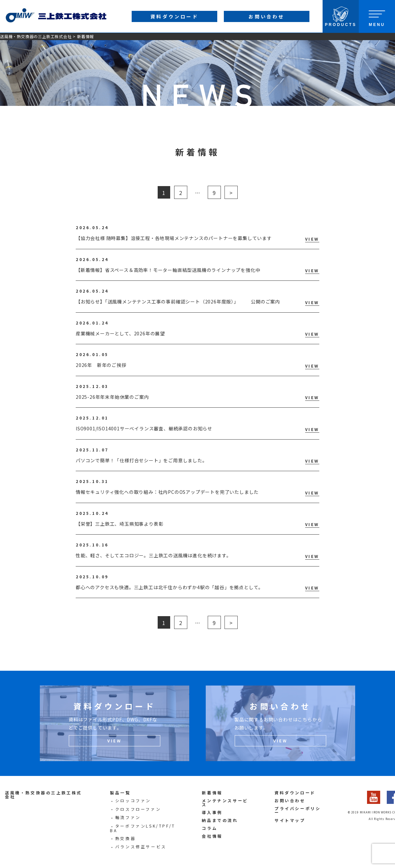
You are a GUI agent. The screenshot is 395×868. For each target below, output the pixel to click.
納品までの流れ (220, 820)
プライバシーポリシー (298, 810)
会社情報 (212, 836)
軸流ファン (128, 817)
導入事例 (212, 812)
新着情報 (212, 793)
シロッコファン (133, 800)
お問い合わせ (290, 800)
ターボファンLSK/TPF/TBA (143, 828)
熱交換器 (125, 838)
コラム (210, 828)
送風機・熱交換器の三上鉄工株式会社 (36, 36)
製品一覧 (120, 793)
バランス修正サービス (141, 846)
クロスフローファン (138, 809)
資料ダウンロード (295, 793)
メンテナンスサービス (225, 802)
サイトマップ (290, 820)
